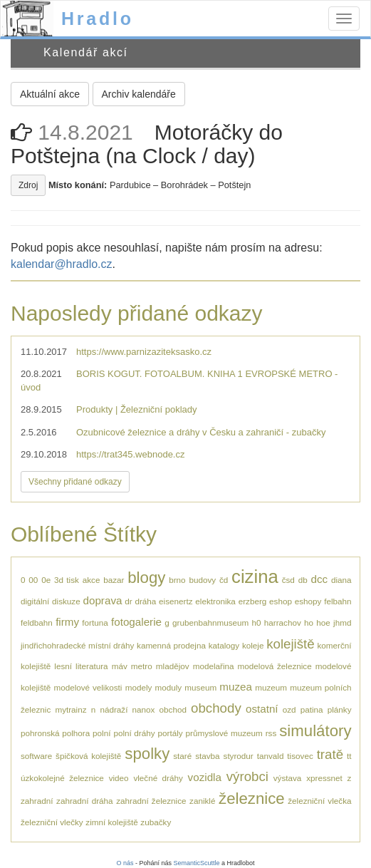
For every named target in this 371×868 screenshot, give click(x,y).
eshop (281, 601)
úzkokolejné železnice (62, 778)
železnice (252, 799)
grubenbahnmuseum (210, 622)
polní (101, 733)
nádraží (114, 709)
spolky (147, 754)
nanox (144, 709)
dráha (145, 601)
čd (224, 580)
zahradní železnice (151, 801)
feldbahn (37, 622)
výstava (288, 778)
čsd (288, 580)
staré (182, 756)
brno (177, 580)
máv (120, 666)
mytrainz (70, 709)
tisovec (300, 756)
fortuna (95, 622)
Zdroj (28, 185)
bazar (114, 580)
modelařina (214, 666)
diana (341, 580)
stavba (207, 756)
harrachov (283, 622)
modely (139, 687)
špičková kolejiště (88, 756)
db (303, 580)
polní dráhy (134, 733)
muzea (236, 687)
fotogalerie (136, 622)
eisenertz (176, 601)
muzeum (271, 687)
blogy (146, 578)
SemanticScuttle (197, 863)
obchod (173, 709)
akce (92, 580)
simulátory (315, 731)
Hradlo (98, 19)
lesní (63, 666)
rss (271, 733)
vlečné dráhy (158, 778)
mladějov (173, 666)
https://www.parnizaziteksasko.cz (144, 352)
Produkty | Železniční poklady (137, 409)
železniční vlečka (319, 801)
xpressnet (324, 778)
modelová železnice (275, 666)
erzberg (253, 601)
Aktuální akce (50, 94)
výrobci (247, 776)
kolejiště (291, 644)
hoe (323, 622)
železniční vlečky (52, 822)
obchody (216, 708)
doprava (103, 600)
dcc (319, 579)
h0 (257, 622)
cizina (255, 577)
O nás (125, 863)
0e (46, 580)
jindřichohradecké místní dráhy (77, 645)
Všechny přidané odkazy (75, 482)
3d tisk (67, 580)
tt (349, 756)
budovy (202, 580)
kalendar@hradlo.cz (62, 264)
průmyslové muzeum (224, 733)
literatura (92, 666)
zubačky (156, 822)
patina (312, 709)
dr (128, 601)
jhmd (342, 622)
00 (33, 580)
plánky (340, 709)
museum (200, 687)
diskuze (66, 601)
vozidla (205, 777)
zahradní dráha (85, 801)
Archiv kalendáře (139, 94)
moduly (169, 687)
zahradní (37, 801)
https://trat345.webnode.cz (130, 454)
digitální (35, 601)
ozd (289, 709)
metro (142, 666)
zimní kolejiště (111, 822)
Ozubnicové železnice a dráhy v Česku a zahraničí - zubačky (201, 432)
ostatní (262, 709)
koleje (253, 645)
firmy (67, 622)
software (36, 756)
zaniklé (202, 801)
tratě (330, 754)
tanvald (271, 756)
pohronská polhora (55, 733)
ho (309, 622)
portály (171, 733)
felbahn (338, 601)
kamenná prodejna (171, 645)
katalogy (224, 645)
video (119, 778)
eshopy (308, 601)
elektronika (215, 601)
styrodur (239, 756)
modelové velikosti (88, 687)
